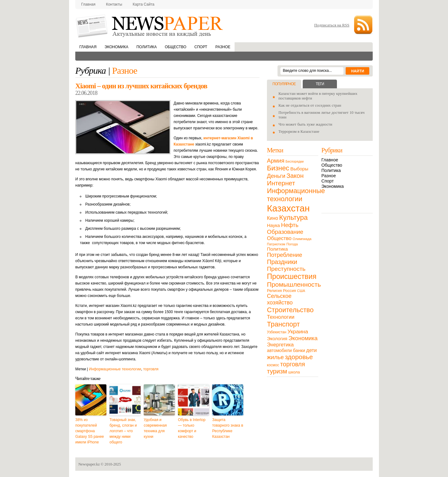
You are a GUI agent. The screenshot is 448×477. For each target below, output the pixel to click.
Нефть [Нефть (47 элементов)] (290, 225)
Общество (176, 47)
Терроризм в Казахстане (299, 132)
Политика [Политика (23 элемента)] (277, 249)
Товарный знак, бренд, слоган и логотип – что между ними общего (123, 431)
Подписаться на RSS (332, 25)
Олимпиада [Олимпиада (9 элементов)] (302, 239)
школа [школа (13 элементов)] (294, 372)
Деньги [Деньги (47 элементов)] (276, 176)
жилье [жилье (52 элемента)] (275, 357)
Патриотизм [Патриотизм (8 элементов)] (276, 244)
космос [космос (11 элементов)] (273, 365)
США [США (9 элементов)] (301, 291)
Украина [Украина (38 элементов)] (298, 331)
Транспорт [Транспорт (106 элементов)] (283, 324)
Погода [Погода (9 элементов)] (292, 244)
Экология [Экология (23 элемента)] (277, 338)
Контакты (114, 4)
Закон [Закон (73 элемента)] (295, 176)
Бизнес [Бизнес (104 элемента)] (278, 168)
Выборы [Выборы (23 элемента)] (299, 169)
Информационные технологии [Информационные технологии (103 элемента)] (296, 195)
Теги (320, 84)
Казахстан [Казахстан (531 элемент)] (288, 208)
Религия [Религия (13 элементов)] (274, 291)
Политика (146, 47)
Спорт (201, 47)
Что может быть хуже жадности (305, 124)
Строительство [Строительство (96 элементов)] (290, 310)
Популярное (284, 84)
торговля (151, 369)
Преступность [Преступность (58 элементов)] (286, 269)
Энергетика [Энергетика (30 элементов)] (280, 345)
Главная (88, 4)
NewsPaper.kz (150, 26)
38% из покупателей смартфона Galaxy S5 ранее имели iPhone (90, 431)
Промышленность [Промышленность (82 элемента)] (294, 284)
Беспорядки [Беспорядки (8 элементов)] (295, 161)
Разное (223, 47)
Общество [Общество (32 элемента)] (279, 238)
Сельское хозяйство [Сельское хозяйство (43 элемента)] (280, 299)
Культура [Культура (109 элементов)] (293, 218)
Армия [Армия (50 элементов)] (276, 161)
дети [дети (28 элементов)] (311, 350)
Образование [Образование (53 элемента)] (285, 232)
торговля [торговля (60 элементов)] (293, 364)
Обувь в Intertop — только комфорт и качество (192, 428)
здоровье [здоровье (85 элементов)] (299, 357)
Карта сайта (144, 4)
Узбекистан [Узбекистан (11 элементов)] (277, 332)
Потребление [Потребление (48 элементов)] (285, 255)
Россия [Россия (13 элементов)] (289, 291)
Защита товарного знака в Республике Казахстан (228, 428)
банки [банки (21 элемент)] (299, 350)
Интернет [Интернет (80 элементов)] (281, 183)
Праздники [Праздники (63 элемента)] (282, 262)
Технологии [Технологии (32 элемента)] (281, 317)
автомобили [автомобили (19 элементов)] (279, 350)
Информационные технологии (115, 369)
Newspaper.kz (89, 464)
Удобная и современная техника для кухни (155, 428)
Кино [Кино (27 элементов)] (273, 218)
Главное (330, 160)
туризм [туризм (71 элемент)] (277, 371)
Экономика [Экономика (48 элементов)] (303, 338)
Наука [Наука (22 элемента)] (273, 225)
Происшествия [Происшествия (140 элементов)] (292, 276)
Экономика (116, 47)
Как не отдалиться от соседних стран (310, 105)
